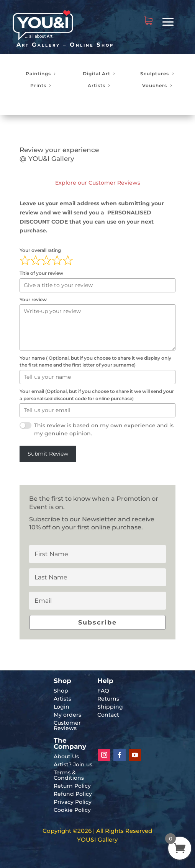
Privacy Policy (73, 802)
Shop (61, 691)
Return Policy (72, 786)
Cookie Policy (72, 810)
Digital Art (97, 74)
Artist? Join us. (74, 764)
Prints (38, 85)
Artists (97, 85)
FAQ (103, 691)
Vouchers (155, 85)
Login (61, 707)
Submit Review (48, 454)
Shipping (110, 707)
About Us (66, 756)
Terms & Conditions (69, 775)
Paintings (38, 74)
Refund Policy (73, 794)
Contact (108, 715)
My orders (67, 715)
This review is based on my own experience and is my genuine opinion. (104, 429)
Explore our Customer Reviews (98, 183)
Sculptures (155, 74)
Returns (108, 699)
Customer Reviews (67, 725)
